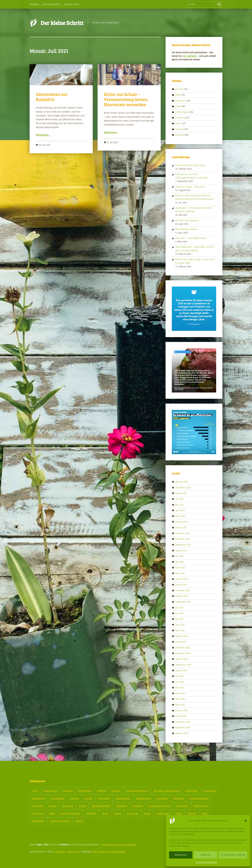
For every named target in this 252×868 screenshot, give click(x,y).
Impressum (60, 852)
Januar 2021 (181, 642)
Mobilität (180, 135)
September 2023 (183, 488)
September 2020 (183, 665)
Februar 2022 (182, 579)
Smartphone (201, 806)
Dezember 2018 (183, 722)
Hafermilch (39, 798)
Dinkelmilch (50, 791)
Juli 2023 (179, 499)
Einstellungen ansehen (233, 855)
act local (179, 89)
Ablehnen (206, 855)
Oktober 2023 (182, 482)
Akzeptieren (181, 855)
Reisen (83, 806)
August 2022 (181, 550)
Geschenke (191, 791)
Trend (118, 813)
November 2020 (183, 653)
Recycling (68, 806)
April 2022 (180, 568)
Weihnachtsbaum (60, 821)
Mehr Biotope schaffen (186, 229)
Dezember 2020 (183, 648)
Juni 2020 (180, 682)
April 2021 (180, 625)
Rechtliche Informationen (207, 862)
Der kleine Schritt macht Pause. (191, 165)
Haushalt (180, 129)
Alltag (178, 95)
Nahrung (37, 806)
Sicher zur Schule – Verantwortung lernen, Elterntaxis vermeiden (126, 99)
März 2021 (180, 630)
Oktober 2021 (182, 596)
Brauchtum (181, 101)
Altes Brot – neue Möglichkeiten (191, 238)
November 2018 (183, 728)
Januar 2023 (181, 528)
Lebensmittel (123, 798)
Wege (205, 813)
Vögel (179, 813)
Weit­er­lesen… (43, 135)
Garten (178, 124)
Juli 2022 (179, 556)
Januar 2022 (181, 585)
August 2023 (181, 493)
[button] (246, 821)
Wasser (192, 813)
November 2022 (183, 539)
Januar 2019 (181, 716)
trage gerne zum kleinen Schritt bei (119, 845)
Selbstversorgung (159, 806)
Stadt (52, 813)
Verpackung (163, 813)
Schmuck (138, 806)
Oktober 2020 (182, 659)
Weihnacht (38, 821)
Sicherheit (182, 806)
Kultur (89, 798)
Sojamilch (38, 813)
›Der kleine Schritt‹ (52, 4)
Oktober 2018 (182, 733)
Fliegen (116, 791)
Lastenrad (104, 798)
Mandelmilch (144, 798)
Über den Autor (72, 4)
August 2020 (181, 670)
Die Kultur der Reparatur (187, 220)
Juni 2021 (180, 613)
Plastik (52, 806)
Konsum (74, 798)
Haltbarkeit (58, 798)
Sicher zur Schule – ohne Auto (190, 187)
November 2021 (183, 590)
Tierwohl (91, 813)
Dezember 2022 (183, 533)
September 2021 (183, 602)
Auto (35, 791)
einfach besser (182, 112)
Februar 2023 (182, 522)
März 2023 (180, 516)
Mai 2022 (179, 562)
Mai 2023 (179, 505)
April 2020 (180, 693)
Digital (178, 106)
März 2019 (180, 705)
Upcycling (132, 813)
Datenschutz (73, 852)
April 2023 (180, 510)
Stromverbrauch (70, 813)
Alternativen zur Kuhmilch (52, 97)
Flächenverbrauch (137, 791)
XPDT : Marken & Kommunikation (109, 852)
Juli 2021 (179, 608)
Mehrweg (162, 798)
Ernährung (180, 118)
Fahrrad (102, 791)
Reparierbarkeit (101, 806)
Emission (67, 791)
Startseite (34, 4)
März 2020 (180, 699)
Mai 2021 (179, 619)
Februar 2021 (181, 636)
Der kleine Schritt (62, 23)
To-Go (105, 813)
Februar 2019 (181, 710)
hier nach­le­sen (190, 56)
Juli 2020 (179, 676)
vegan (147, 813)
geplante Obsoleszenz (166, 791)
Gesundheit (210, 791)
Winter (79, 821)
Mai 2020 (179, 688)
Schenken (122, 806)
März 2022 (180, 573)
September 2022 (183, 545)
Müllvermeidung (199, 798)
